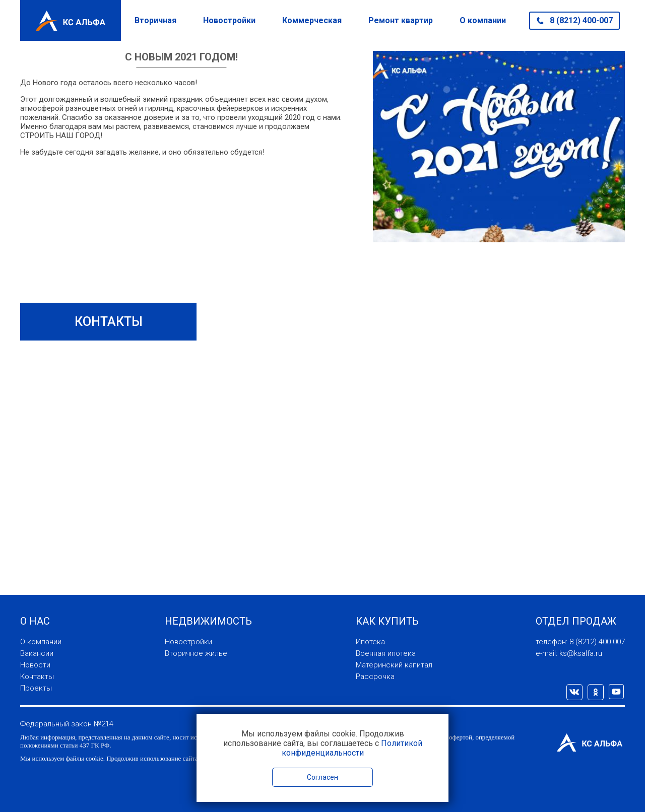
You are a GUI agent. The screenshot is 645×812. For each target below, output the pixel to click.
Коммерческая (312, 20)
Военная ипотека (386, 653)
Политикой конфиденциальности (352, 748)
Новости (35, 665)
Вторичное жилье (196, 653)
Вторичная (155, 20)
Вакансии (37, 653)
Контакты (37, 676)
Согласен (322, 777)
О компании (483, 20)
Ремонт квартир (401, 20)
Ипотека (370, 642)
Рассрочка (375, 676)
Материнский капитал (394, 665)
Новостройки (229, 20)
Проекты (36, 688)
